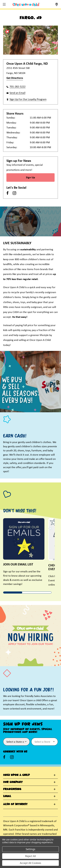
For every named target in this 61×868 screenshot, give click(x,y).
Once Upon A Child (16, 775)
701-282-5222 (18, 87)
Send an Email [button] (17, 93)
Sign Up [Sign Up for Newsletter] (30, 178)
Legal (7, 796)
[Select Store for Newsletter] (45, 742)
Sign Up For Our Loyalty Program (28, 99)
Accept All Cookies (30, 863)
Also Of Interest (15, 804)
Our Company (13, 782)
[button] (5, 5)
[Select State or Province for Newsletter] (16, 742)
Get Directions (15, 78)
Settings (31, 849)
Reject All (30, 856)
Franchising (12, 789)
